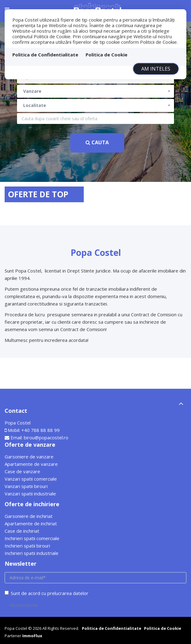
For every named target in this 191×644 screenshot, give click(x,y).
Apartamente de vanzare (31, 464)
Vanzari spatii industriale (30, 494)
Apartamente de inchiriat (31, 523)
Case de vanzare (22, 471)
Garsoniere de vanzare (29, 457)
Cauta (97, 142)
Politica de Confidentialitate (45, 55)
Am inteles (156, 69)
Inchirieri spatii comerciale (32, 538)
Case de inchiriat (22, 531)
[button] (95, 91)
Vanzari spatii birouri (26, 486)
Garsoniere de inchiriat (29, 516)
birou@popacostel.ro (46, 437)
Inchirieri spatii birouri (27, 546)
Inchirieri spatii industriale (32, 553)
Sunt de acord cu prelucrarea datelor (47, 593)
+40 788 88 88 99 (40, 430)
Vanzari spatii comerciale (31, 479)
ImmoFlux (32, 636)
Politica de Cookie (106, 55)
